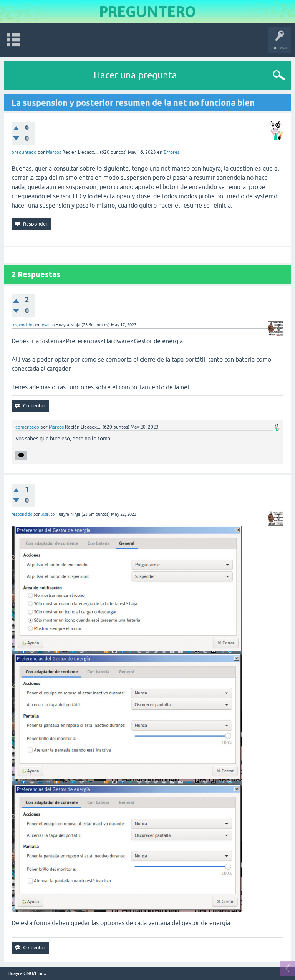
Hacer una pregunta (135, 75)
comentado (27, 427)
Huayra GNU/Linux (27, 974)
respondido (22, 325)
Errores (172, 152)
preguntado (24, 152)
